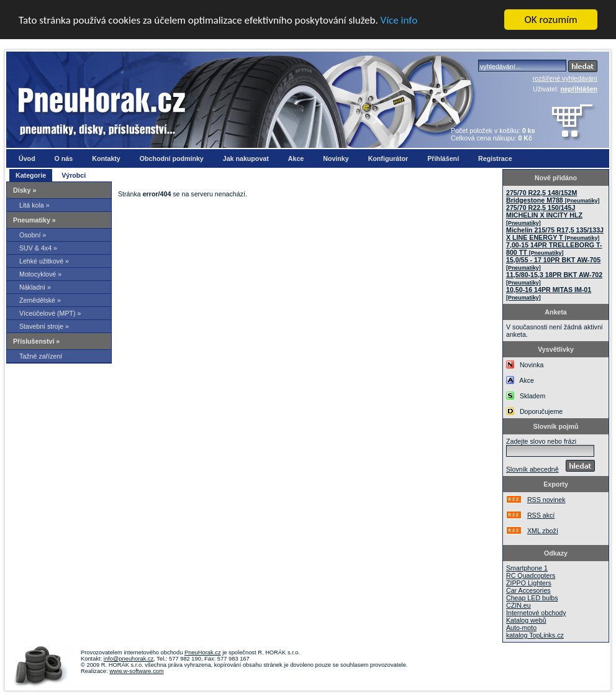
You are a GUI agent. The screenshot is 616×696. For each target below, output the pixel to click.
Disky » (25, 190)
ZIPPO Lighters (529, 583)
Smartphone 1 (527, 568)
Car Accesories (528, 590)
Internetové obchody (536, 613)
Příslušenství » (36, 341)
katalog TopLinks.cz (535, 635)
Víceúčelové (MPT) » (50, 313)
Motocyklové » (40, 274)
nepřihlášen (579, 89)
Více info (399, 20)
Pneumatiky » (34, 220)
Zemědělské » (40, 300)
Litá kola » (34, 205)
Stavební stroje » (44, 326)
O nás (64, 158)
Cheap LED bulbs (532, 598)
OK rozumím (551, 20)
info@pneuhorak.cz (129, 659)
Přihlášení (443, 158)
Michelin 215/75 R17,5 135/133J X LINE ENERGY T (555, 234)
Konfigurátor (388, 158)
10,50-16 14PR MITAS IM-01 (549, 293)
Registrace (495, 158)
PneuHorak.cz (203, 652)
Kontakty (106, 158)
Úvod (27, 158)
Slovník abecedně (532, 469)
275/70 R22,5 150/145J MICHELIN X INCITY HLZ (544, 215)
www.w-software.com (137, 671)
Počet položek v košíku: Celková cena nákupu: (493, 134)
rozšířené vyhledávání (565, 78)
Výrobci (74, 175)
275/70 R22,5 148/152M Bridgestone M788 (553, 196)
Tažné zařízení (41, 356)
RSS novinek (546, 500)
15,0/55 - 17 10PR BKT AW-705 (553, 263)
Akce (296, 158)
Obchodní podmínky (172, 158)
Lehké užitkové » (44, 261)
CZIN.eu (519, 605)
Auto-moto (521, 628)
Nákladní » (35, 287)
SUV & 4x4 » (38, 248)
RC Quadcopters (531, 575)
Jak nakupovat (246, 158)
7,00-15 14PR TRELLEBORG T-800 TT (554, 249)
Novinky (336, 158)
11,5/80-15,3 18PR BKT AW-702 (554, 278)
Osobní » (33, 235)
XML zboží (543, 531)
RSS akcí (541, 515)
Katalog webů (526, 620)
